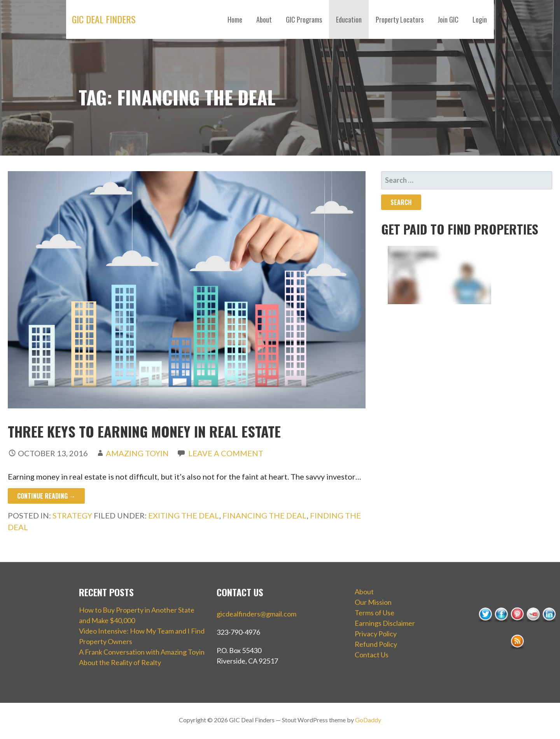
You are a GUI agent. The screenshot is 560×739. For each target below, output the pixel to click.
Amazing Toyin (137, 453)
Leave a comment (226, 453)
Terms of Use (374, 613)
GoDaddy (368, 720)
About (264, 19)
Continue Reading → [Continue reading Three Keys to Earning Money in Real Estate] (46, 496)
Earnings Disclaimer (385, 623)
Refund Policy (376, 644)
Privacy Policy (376, 634)
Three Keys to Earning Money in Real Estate (144, 431)
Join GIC (448, 19)
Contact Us (372, 655)
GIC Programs (304, 19)
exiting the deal (184, 515)
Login (480, 19)
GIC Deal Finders (104, 19)
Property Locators (400, 19)
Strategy (72, 515)
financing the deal (265, 515)
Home (235, 19)
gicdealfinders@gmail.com (256, 614)
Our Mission (373, 602)
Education (349, 19)
